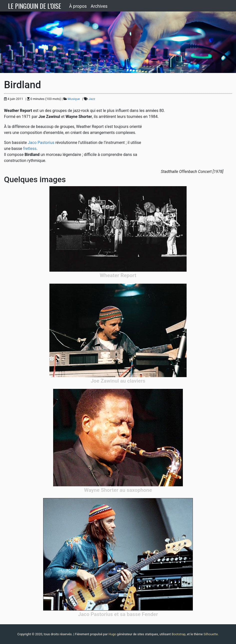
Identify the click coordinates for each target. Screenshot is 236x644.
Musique (74, 99)
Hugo (112, 634)
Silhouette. (211, 634)
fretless (30, 149)
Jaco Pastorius (41, 143)
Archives (99, 6)
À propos (78, 6)
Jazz (92, 99)
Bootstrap (179, 634)
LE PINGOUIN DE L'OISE (35, 6)
